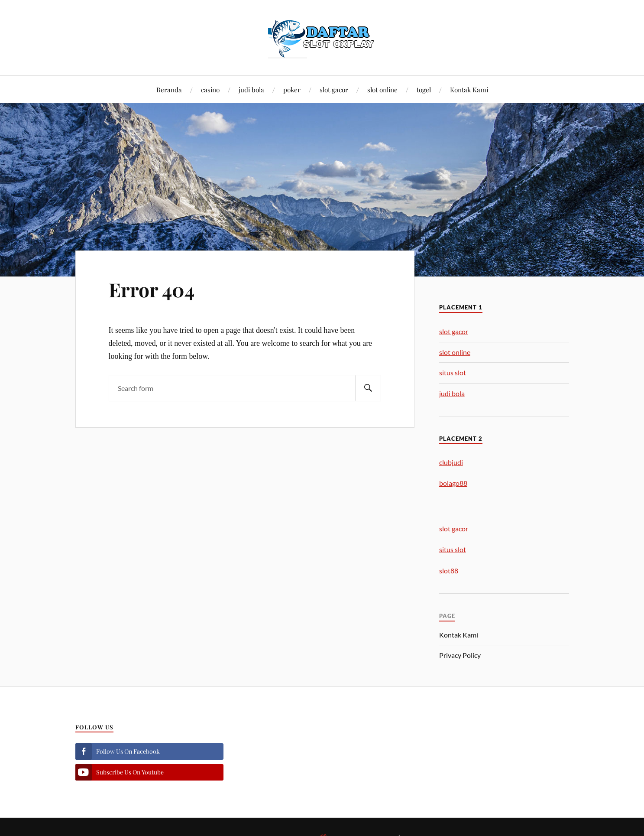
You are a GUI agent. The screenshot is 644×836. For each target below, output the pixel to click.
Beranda (169, 89)
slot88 (449, 571)
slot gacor (334, 89)
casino (210, 89)
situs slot (453, 372)
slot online (382, 89)
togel (424, 89)
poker (292, 89)
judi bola (251, 89)
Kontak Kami (469, 89)
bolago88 (453, 483)
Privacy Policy (460, 655)
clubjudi (451, 462)
